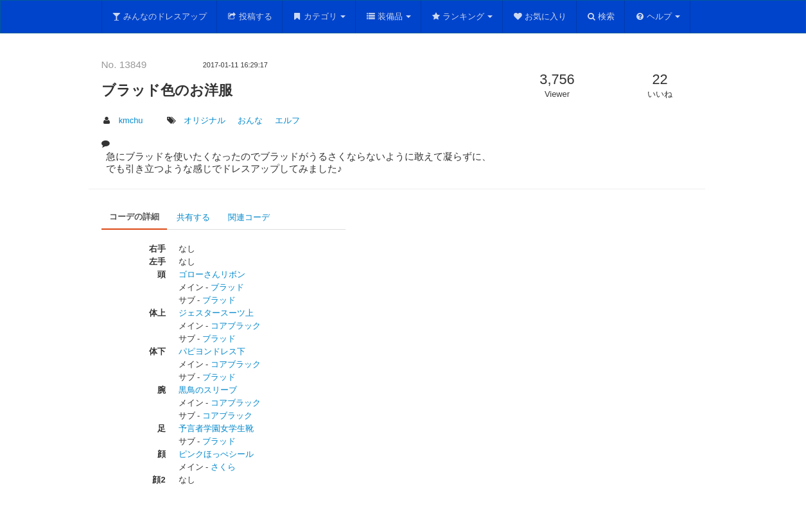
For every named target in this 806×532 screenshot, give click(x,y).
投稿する (250, 16)
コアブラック (236, 326)
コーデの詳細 (134, 217)
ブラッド (227, 287)
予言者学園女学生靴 (216, 428)
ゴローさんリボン (212, 274)
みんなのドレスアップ (160, 16)
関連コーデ (249, 217)
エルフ (287, 120)
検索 (601, 16)
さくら (223, 467)
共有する (193, 217)
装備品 (388, 16)
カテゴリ (319, 16)
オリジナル (205, 120)
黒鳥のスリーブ (208, 390)
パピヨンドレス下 (212, 351)
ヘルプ (657, 16)
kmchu (131, 120)
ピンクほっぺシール (216, 454)
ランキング (462, 16)
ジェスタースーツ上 (216, 313)
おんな (250, 120)
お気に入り (539, 16)
